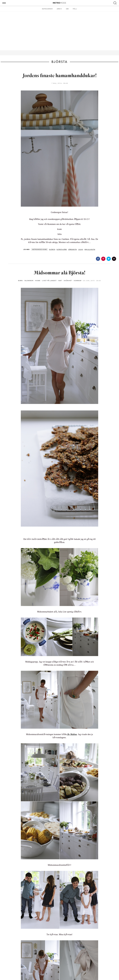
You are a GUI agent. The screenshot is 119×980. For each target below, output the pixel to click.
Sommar (78, 281)
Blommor (29, 281)
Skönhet (68, 281)
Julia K (81, 249)
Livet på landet (49, 281)
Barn (20, 281)
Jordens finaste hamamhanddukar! (60, 76)
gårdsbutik (73, 249)
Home (45, 249)
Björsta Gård (62, 249)
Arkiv (59, 9)
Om (67, 9)
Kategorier (47, 9)
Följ (75, 9)
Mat (60, 281)
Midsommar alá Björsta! (59, 273)
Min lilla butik (90, 249)
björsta (52, 249)
